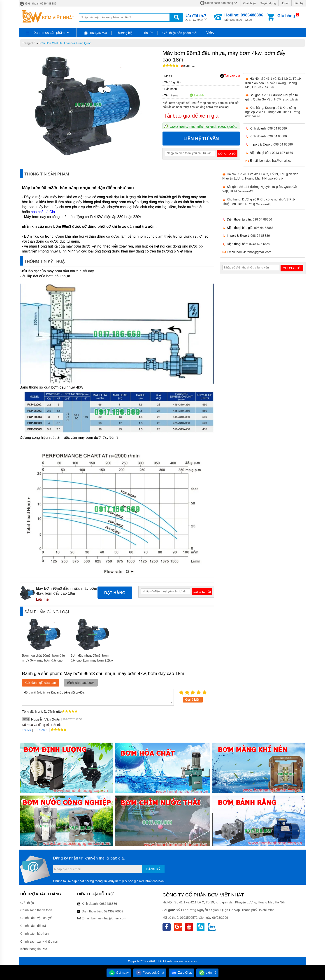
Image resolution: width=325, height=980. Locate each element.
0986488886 (108, 904)
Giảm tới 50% (196, 17)
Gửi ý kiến (193, 700)
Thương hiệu (125, 33)
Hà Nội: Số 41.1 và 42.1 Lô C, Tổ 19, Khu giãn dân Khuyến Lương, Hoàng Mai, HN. (274, 83)
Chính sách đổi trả (33, 926)
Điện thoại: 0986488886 (38, 3)
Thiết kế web (164, 961)
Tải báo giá (230, 76)
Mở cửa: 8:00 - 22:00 (244, 17)
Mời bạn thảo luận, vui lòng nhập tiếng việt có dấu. (98, 697)
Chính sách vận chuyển (37, 918)
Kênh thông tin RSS (34, 949)
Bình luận (188, 66)
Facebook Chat (150, 973)
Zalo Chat (181, 973)
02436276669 (114, 911)
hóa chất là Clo (43, 212)
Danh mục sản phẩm (49, 33)
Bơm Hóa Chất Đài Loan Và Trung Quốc (65, 43)
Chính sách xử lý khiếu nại (39, 941)
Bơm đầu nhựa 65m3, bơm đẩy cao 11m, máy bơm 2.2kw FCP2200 (92, 660)
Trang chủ (29, 43)
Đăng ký (153, 869)
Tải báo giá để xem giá (191, 116)
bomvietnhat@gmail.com (277, 161)
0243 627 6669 (282, 153)
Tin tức (148, 33)
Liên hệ (299, 3)
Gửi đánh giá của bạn (41, 683)
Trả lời (26, 730)
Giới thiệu (249, 3)
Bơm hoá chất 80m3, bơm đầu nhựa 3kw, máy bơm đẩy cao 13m (43, 660)
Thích (39, 730)
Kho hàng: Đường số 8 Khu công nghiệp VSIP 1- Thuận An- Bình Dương (273, 112)
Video (211, 32)
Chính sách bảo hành (35, 934)
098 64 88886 (277, 128)
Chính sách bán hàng (219, 3)
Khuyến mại (95, 33)
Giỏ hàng (286, 16)
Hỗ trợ (285, 3)
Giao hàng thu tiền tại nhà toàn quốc (203, 127)
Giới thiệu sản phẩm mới (180, 33)
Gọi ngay (119, 973)
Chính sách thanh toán (36, 910)
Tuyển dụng (268, 3)
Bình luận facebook (81, 683)
